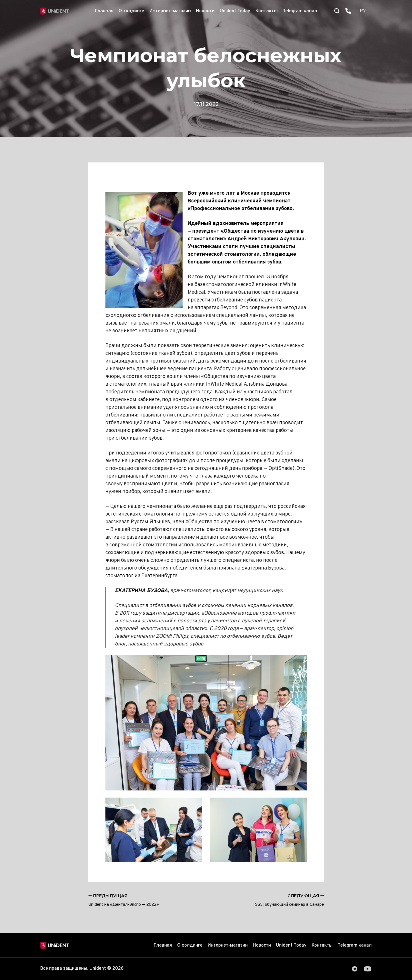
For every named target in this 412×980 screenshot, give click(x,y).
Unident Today (235, 11)
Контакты (267, 11)
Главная (104, 11)
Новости (205, 11)
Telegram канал (300, 11)
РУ (363, 11)
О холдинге (131, 11)
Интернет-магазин (170, 11)
